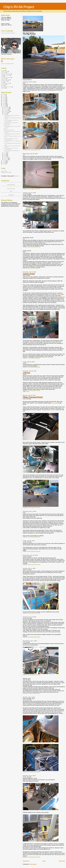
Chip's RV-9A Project (19, 7)
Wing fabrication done (6, 87)
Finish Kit (3, 73)
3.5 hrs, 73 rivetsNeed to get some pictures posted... (11, 139)
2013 (4, 102)
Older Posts (62, 861)
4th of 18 (54, 403)
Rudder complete (5, 80)
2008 (4, 162)
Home (44, 861)
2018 (4, 95)
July (5, 114)
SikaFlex (59, 294)
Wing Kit (3, 88)
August (6, 113)
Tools (2, 82)
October (6, 110)
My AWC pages (11, 189)
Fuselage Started (5, 75)
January (6, 160)
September (7, 111)
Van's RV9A (4, 171)
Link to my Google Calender (8, 33)
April (5, 156)
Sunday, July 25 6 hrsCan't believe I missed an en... (11, 123)
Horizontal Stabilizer (6, 77)
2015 (4, 99)
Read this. (17, 176)
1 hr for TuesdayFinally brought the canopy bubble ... (11, 121)
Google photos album (6, 172)
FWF (2, 76)
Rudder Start (4, 81)
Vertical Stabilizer (5, 83)
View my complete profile (7, 64)
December (6, 107)
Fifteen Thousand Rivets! (33, 397)
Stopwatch (11, 195)
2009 (4, 161)
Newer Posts (26, 861)
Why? (3, 86)
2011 (4, 105)
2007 (4, 164)
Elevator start (4, 72)
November (6, 109)
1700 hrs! (26, 373)
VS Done (3, 84)
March (5, 157)
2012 (4, 103)
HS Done (3, 79)
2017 (4, 96)
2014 (4, 100)
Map (11, 191)
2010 (4, 106)
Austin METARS (11, 185)
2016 (4, 97)
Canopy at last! (29, 274)
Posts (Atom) (33, 864)
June (5, 153)
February (6, 158)
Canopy (28, 391)
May (5, 154)
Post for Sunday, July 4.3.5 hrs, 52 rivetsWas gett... (11, 149)
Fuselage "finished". (6, 74)
